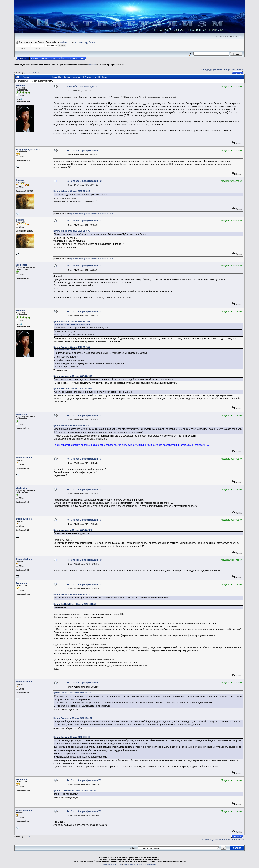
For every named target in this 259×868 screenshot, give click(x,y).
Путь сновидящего (68, 65)
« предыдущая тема (211, 69)
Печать (238, 73)
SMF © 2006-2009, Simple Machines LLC (140, 864)
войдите (64, 42)
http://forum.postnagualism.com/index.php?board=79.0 (91, 214)
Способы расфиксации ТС (112, 65)
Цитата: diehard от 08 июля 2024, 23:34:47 (72, 594)
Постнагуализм (22, 65)
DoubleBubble (24, 458)
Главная (237, 848)
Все (37, 72)
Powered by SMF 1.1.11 (112, 864)
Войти (62, 58)
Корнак (20, 180)
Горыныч (21, 583)
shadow (93, 65)
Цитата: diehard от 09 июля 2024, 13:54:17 (72, 426)
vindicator (22, 265)
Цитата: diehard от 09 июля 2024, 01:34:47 (72, 191)
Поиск (54, 58)
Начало (24, 58)
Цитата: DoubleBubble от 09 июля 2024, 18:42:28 (75, 791)
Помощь (35, 58)
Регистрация (73, 58)
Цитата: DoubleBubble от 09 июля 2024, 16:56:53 (75, 604)
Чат (82, 58)
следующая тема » (233, 69)
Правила (45, 58)
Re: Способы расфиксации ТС (84, 151)
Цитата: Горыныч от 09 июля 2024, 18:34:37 (73, 693)
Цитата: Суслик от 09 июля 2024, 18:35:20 (72, 737)
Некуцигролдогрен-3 (28, 149)
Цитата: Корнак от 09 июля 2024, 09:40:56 (72, 347)
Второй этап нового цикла (44, 65)
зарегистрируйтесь (85, 42)
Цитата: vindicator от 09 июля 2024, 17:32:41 (73, 530)
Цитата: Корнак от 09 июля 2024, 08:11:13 (72, 322)
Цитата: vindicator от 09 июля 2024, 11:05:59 (73, 376)
